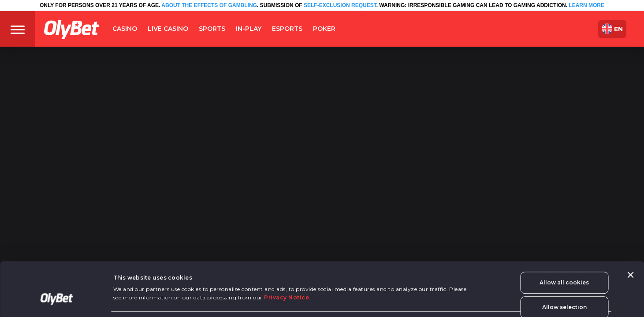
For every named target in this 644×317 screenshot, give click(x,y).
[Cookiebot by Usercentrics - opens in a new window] (57, 301)
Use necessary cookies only (564, 299)
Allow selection (564, 269)
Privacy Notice (287, 259)
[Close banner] (630, 236)
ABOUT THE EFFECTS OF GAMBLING (208, 5)
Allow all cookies (564, 244)
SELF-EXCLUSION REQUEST (340, 5)
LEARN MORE (586, 5)
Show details (132, 307)
